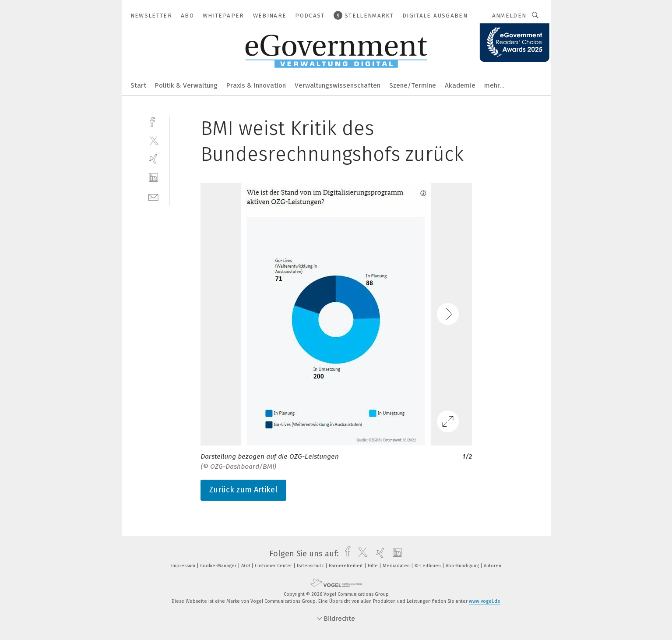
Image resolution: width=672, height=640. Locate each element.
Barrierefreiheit (347, 566)
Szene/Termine (413, 85)
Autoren (493, 566)
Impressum (184, 566)
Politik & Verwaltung (186, 85)
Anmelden (509, 16)
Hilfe (373, 566)
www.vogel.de (485, 601)
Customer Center (274, 566)
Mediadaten (397, 566)
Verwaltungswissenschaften (338, 85)
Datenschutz (311, 566)
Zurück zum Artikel (243, 490)
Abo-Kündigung (463, 566)
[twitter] (153, 140)
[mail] (153, 196)
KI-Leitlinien (428, 566)
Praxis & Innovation (256, 85)
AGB (246, 566)
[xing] (153, 159)
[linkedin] (153, 178)
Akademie (460, 85)
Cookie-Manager (219, 566)
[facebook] (153, 121)
